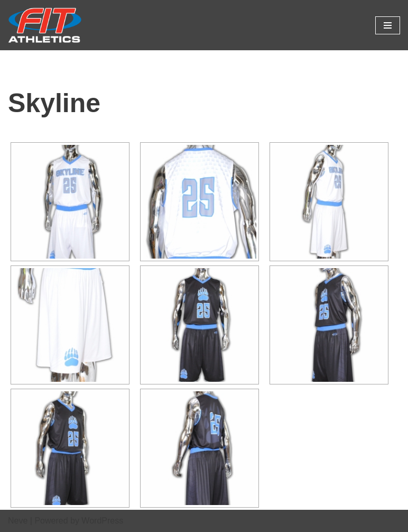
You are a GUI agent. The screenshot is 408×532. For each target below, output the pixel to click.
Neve (18, 521)
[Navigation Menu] (388, 25)
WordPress (102, 521)
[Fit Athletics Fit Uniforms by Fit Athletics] (45, 25)
